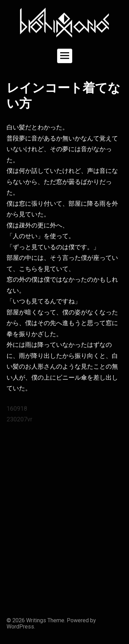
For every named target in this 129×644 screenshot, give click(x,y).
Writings (36, 620)
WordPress (20, 627)
